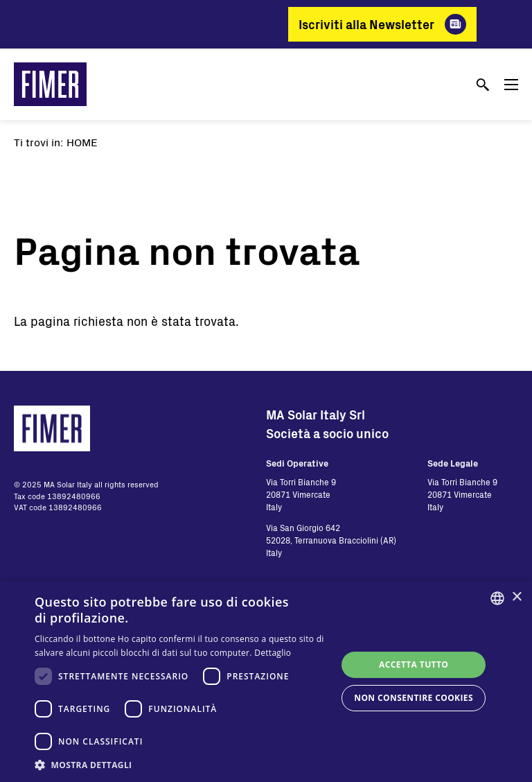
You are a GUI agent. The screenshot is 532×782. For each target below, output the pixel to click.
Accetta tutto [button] (414, 664)
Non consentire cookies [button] (414, 698)
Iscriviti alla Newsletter (366, 24)
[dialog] (266, 681)
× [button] (516, 597)
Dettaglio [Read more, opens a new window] (273, 653)
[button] (183, 765)
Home (82, 142)
